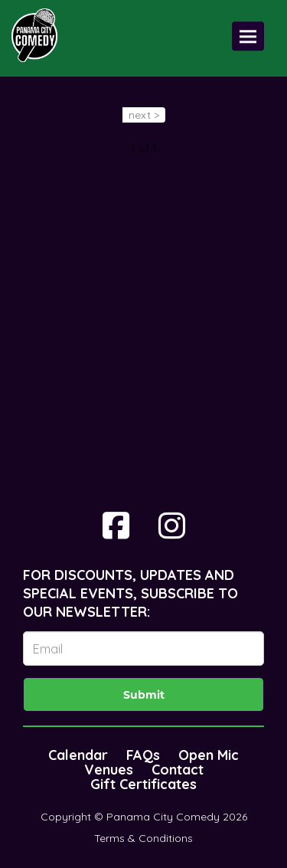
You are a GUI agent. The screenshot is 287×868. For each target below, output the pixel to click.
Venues (109, 770)
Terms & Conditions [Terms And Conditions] (143, 838)
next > (144, 115)
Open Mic (209, 755)
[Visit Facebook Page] (116, 526)
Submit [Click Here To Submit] (144, 695)
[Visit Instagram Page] (172, 526)
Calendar (78, 755)
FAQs (143, 755)
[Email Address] (143, 649)
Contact (178, 770)
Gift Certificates (143, 784)
